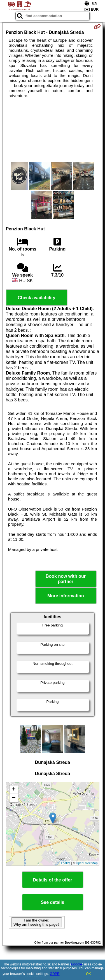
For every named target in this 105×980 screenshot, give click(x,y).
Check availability (36, 298)
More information (66, 596)
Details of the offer (52, 880)
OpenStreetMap (87, 863)
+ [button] (14, 790)
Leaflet (66, 863)
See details (53, 902)
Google (77, 964)
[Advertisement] (53, 130)
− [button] (14, 798)
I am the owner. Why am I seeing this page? (36, 922)
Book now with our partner (66, 579)
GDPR (55, 974)
